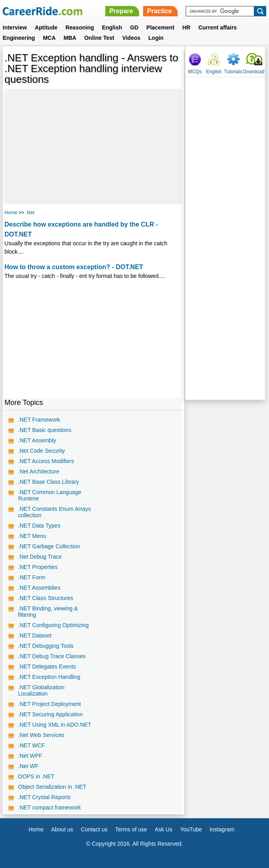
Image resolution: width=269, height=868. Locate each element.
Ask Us (163, 829)
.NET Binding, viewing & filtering (48, 612)
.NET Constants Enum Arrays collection (54, 512)
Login (156, 38)
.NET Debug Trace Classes (52, 656)
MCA (49, 38)
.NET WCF (31, 745)
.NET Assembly (37, 440)
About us (62, 829)
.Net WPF (30, 756)
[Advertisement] (93, 147)
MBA (70, 38)
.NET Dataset (35, 635)
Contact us (94, 829)
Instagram (222, 829)
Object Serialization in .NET (52, 787)
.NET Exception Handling (49, 677)
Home (11, 213)
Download (254, 72)
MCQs (195, 72)
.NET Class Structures (45, 598)
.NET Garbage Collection (49, 546)
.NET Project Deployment (49, 704)
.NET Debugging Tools (46, 646)
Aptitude (46, 27)
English (112, 27)
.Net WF (28, 766)
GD (134, 27)
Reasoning (80, 27)
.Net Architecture (39, 471)
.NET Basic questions (45, 430)
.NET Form (31, 577)
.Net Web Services (41, 735)
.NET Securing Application (50, 714)
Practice (159, 11)
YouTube (191, 829)
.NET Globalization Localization (41, 690)
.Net (30, 213)
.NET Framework (39, 420)
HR (186, 27)
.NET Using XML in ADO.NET (55, 725)
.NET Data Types (39, 526)
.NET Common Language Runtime (50, 495)
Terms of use (131, 829)
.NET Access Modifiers (46, 461)
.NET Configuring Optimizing (53, 625)
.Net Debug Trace (40, 557)
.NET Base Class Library (48, 482)
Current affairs (218, 27)
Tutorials (233, 72)
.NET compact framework (49, 807)
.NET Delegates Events (47, 667)
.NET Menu (32, 536)
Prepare (121, 11)
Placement (160, 27)
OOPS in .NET (36, 776)
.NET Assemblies (39, 588)
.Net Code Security (41, 451)
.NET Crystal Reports (44, 797)
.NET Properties (38, 567)
